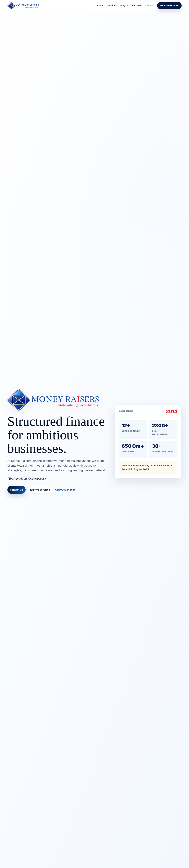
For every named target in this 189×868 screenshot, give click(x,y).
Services (112, 5)
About (100, 5)
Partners (137, 5)
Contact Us (17, 490)
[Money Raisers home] (23, 6)
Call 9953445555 (65, 490)
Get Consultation (169, 5)
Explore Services (40, 490)
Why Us (124, 5)
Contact (149, 5)
